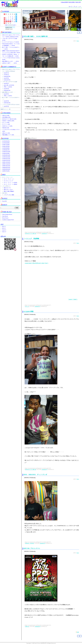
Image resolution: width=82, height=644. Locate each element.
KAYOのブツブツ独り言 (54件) (9, 119)
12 (16, 18)
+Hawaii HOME (64, 2)
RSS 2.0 (4, 228)
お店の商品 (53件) (6, 117)
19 (16, 20)
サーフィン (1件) (6, 124)
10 (12, 18)
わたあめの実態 (28, 312)
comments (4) (44, 469)
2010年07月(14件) (6, 152)
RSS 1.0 (4, 226)
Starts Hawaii (5, 216)
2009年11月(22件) (6, 164)
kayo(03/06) (6, 78)
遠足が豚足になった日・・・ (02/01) (11, 61)
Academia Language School (8, 220)
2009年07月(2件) (6, 171)
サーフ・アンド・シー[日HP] (10, 183)
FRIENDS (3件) (6, 128)
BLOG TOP (78, 2)
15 (8, 20)
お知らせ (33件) (6, 116)
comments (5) (44, 233)
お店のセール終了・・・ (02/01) (10, 63)
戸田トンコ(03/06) (8, 87)
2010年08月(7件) (6, 150)
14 (7, 20)
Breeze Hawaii (5, 218)
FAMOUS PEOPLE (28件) (8, 121)
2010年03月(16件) (6, 157)
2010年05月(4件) (6, 153)
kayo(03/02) (6, 94)
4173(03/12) (6, 75)
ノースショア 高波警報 (31, 239)
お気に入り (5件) (6, 133)
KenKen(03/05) (7, 80)
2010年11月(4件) (6, 145)
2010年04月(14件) (6, 155)
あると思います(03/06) (9, 85)
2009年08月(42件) (6, 169)
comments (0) (42, 543)
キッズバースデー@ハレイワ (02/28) (11, 42)
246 (6, 201)
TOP (78, 632)
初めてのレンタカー (8, 190)
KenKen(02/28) (7, 90)
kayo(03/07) (6, 83)
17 (12, 20)
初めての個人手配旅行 (9, 191)
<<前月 (6, 25)
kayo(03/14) (6, 73)
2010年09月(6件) (6, 148)
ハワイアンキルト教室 (9, 195)
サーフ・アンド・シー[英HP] (10, 184)
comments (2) (37, 306)
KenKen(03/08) (7, 76)
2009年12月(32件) (6, 162)
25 (14, 21)
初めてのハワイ (7, 188)
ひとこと (27, 306)
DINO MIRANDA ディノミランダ (35, 475)
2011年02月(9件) (6, 143)
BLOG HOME (72, 2)
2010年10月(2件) (6, 146)
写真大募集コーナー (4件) (8, 135)
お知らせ (27, 626)
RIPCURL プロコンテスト (33, 548)
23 (10, 21)
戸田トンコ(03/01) (8, 96)
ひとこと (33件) (6, 123)
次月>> (15, 25)
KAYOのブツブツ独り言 (31, 233)
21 (7, 21)
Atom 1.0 (4, 232)
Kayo (3, 201)
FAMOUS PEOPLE (30, 543)
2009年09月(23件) (6, 167)
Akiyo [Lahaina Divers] (7, 214)
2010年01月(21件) (6, 160)
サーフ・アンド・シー (75, 7)
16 (10, 20)
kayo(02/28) (6, 89)
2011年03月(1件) (6, 141)
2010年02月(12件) (6, 159)
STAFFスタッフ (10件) (7, 126)
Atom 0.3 (4, 230)
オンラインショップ (8, 181)
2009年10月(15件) (6, 166)
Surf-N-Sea (31, 12)
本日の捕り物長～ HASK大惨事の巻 (35, 36)
